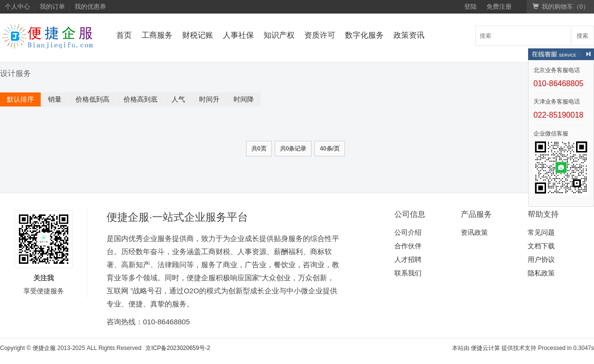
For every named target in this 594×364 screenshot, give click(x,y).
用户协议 (541, 259)
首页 (124, 35)
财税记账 (198, 35)
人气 (178, 99)
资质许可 (320, 35)
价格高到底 (141, 99)
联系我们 (408, 273)
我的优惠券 (90, 7)
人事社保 (238, 35)
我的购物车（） (561, 7)
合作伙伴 (408, 246)
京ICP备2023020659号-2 (178, 348)
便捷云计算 (485, 348)
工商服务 (157, 35)
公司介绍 (408, 232)
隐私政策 (541, 273)
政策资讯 (409, 35)
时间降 (244, 99)
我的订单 (52, 7)
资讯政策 (474, 232)
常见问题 (541, 232)
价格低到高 (93, 99)
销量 (55, 99)
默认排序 (20, 99)
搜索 (582, 36)
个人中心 (17, 7)
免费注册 (499, 7)
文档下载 (541, 246)
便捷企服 (44, 348)
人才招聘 (408, 259)
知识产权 (279, 35)
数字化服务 (364, 35)
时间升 (209, 99)
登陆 (470, 7)
